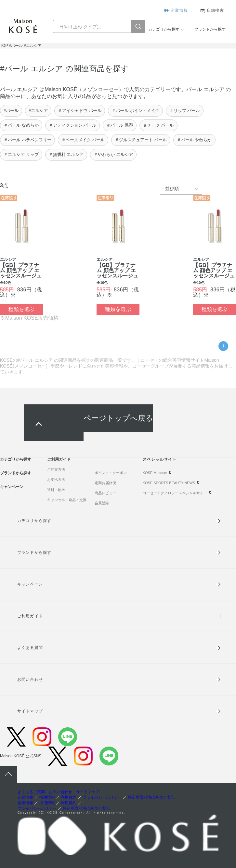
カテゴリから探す (164, 29)
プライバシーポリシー (102, 797)
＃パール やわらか (194, 140)
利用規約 (69, 797)
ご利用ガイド (59, 459)
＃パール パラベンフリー (27, 140)
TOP (4, 46)
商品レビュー (105, 493)
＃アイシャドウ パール (80, 111)
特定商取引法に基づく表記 (151, 797)
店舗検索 (215, 10)
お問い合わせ (30, 679)
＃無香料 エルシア (66, 154)
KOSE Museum (155, 473)
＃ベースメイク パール (83, 140)
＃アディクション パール (73, 125)
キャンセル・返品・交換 (67, 500)
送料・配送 (56, 490)
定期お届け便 (105, 483)
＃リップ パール (185, 111)
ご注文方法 (56, 469)
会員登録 (102, 503)
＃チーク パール (158, 125)
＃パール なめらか (21, 125)
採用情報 (47, 797)
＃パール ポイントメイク (135, 111)
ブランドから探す (210, 29)
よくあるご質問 (31, 792)
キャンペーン (12, 487)
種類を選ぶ (21, 309)
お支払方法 (56, 480)
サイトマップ (30, 711)
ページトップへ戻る (118, 418)
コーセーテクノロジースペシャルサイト (175, 493)
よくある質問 (30, 648)
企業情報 (179, 10)
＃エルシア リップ (21, 154)
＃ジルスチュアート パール (141, 140)
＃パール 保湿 (120, 125)
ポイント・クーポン (111, 473)
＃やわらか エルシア (113, 154)
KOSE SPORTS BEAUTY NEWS (169, 483)
